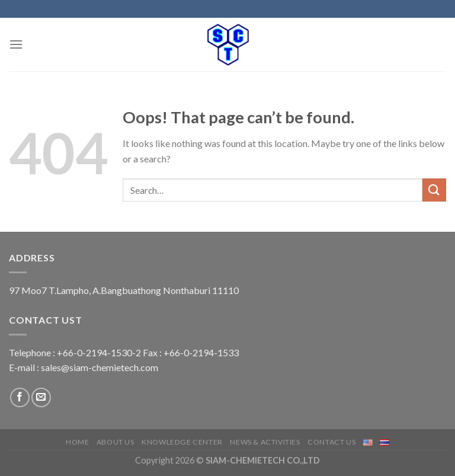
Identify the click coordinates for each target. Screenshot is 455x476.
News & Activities (265, 442)
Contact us (331, 442)
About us (116, 442)
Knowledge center (182, 442)
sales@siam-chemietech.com (100, 367)
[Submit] (434, 190)
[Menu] (16, 44)
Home (77, 442)
